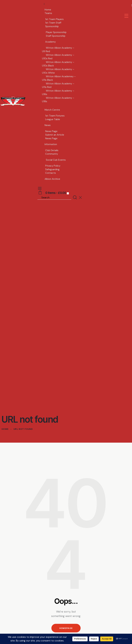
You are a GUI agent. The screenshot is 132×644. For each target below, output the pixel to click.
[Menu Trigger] (126, 16)
